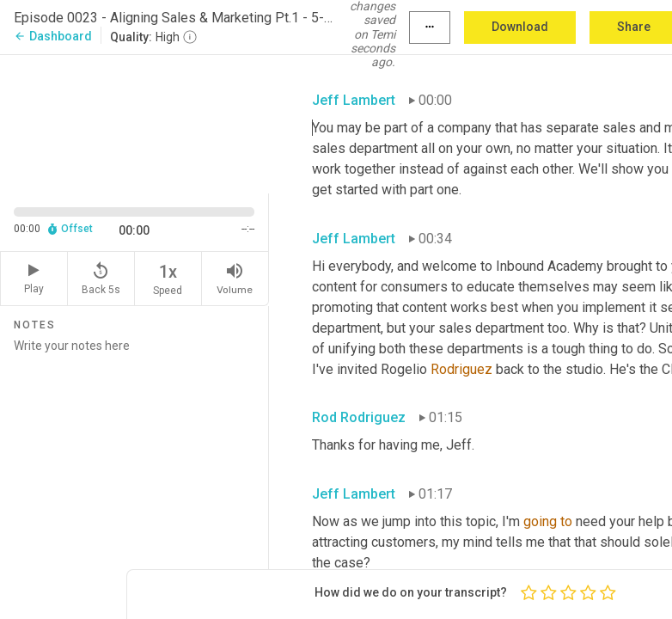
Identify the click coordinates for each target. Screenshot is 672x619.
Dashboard (53, 36)
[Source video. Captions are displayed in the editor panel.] (134, 122)
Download (520, 27)
